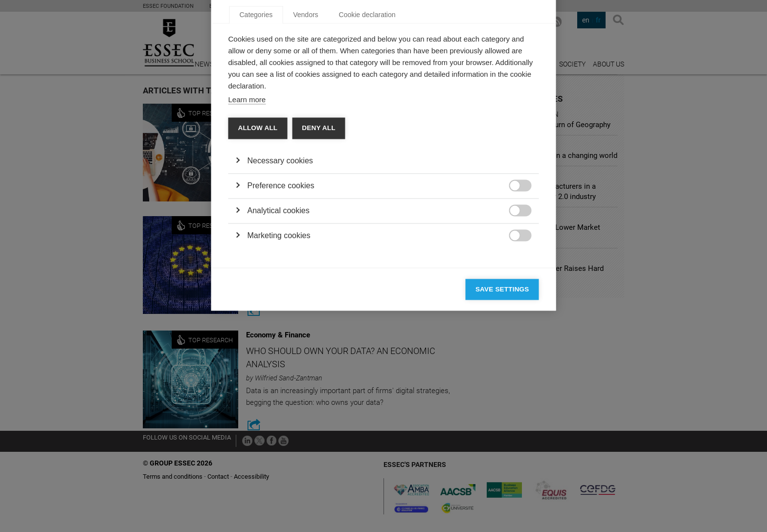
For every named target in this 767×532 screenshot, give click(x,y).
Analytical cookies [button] (279, 338)
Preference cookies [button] (281, 313)
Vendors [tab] (305, 142)
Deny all (318, 255)
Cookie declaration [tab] (367, 142)
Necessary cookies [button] (280, 288)
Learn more (247, 227)
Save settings (502, 417)
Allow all (258, 255)
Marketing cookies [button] (279, 363)
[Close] (529, 114)
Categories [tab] (256, 142)
